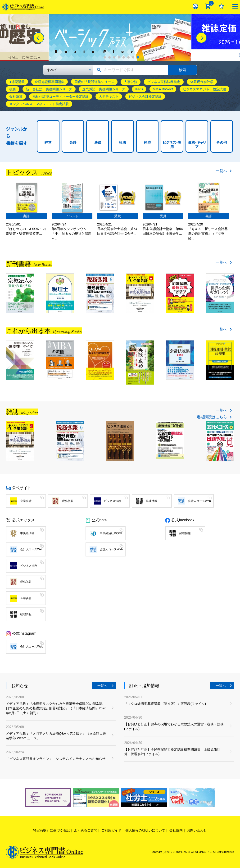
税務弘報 (68, 501)
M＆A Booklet (163, 89)
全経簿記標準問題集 (50, 82)
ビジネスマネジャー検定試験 (204, 89)
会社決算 (16, 96)
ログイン (195, 6)
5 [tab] (124, 57)
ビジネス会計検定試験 (145, 96)
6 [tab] (128, 57)
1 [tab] (105, 57)
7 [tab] (133, 57)
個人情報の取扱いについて (145, 830)
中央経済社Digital (111, 533)
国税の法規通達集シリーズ (94, 82)
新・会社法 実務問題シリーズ (49, 89)
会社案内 (176, 830)
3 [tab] (114, 57)
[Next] (201, 38)
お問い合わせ (197, 830)
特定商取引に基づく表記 (51, 830)
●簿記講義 (17, 82)
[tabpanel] (120, 38)
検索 (182, 70)
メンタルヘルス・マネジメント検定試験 (39, 104)
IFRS (139, 89)
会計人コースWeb (199, 501)
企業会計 (26, 501)
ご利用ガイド (111, 830)
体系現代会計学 (202, 82)
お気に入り (221, 6)
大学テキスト (109, 96)
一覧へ (221, 171)
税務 (13, 89)
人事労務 (131, 82)
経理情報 (152, 501)
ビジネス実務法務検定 (164, 82)
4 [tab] (119, 57)
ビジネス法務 (113, 501)
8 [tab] (138, 57)
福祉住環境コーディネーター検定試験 (61, 96)
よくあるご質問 (86, 830)
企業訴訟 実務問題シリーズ (104, 89)
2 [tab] (109, 57)
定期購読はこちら (212, 417)
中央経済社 (27, 533)
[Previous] (39, 38)
